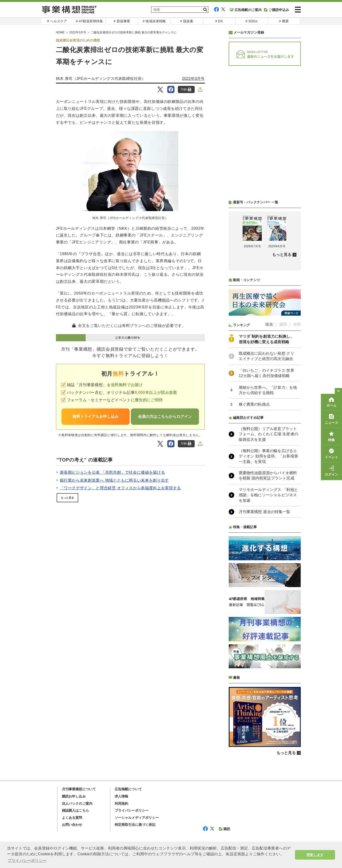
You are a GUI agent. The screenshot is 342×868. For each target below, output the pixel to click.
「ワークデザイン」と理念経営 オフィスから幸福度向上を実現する (120, 488)
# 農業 (284, 21)
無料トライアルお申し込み (96, 416)
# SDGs (252, 21)
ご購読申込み (276, 10)
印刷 (186, 90)
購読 (225, 829)
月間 (297, 324)
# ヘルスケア (57, 21)
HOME (60, 32)
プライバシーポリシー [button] (27, 860)
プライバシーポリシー (132, 810)
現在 (269, 324)
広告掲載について (128, 789)
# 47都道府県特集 (89, 21)
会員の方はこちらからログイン (165, 416)
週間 (283, 324)
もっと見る (67, 498)
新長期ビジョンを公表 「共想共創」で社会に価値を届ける (113, 472)
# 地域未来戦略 (154, 21)
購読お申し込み (74, 796)
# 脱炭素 (187, 21)
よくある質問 (72, 818)
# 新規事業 (122, 21)
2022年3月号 (78, 32)
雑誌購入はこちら (76, 810)
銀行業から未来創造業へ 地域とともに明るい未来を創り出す (114, 480)
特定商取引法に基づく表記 (135, 825)
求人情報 (122, 796)
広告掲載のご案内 (246, 10)
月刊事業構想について (79, 789)
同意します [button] (315, 855)
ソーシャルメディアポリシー (137, 818)
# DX (219, 21)
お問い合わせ (72, 825)
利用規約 (122, 803)
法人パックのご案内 (77, 803)
